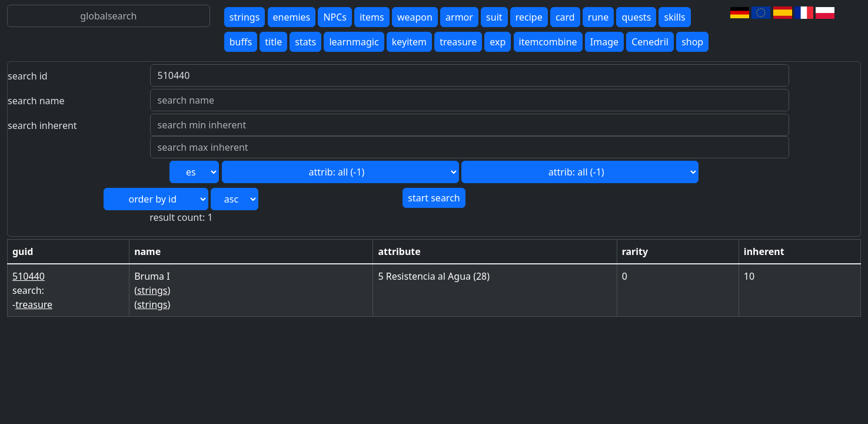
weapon (415, 17)
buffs (241, 42)
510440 (29, 276)
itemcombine (548, 42)
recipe (529, 17)
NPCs (335, 17)
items (372, 17)
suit (494, 17)
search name (36, 101)
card (565, 17)
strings (245, 17)
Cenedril (650, 42)
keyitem (409, 42)
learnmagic (354, 42)
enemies (292, 17)
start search (434, 198)
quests (636, 17)
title (273, 42)
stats (305, 42)
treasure (458, 42)
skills (674, 17)
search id (28, 76)
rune (598, 17)
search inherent (42, 125)
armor (459, 17)
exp (498, 42)
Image (604, 42)
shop (692, 42)
